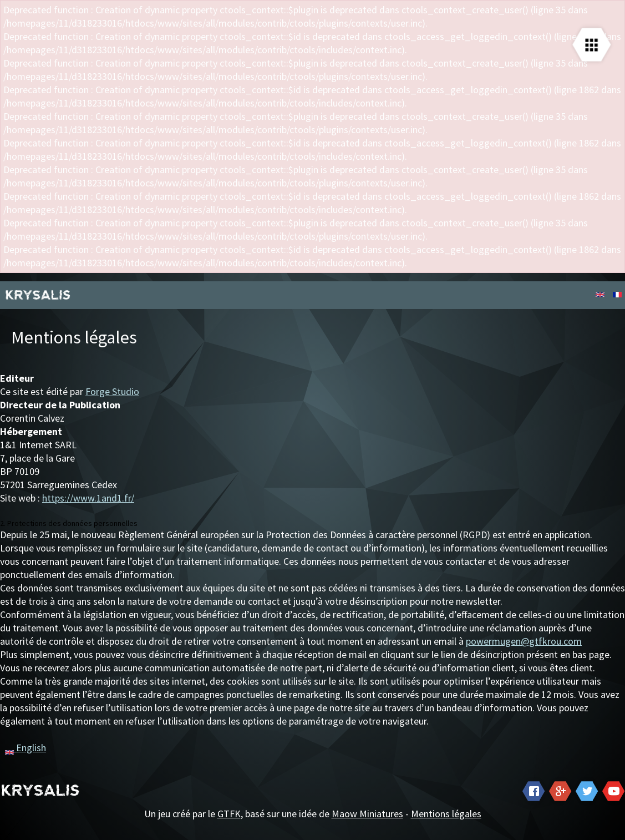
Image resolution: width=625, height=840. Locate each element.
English (26, 748)
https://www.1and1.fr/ (88, 498)
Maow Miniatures (367, 814)
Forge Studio (112, 391)
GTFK (229, 814)
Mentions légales (446, 814)
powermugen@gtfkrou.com (524, 641)
